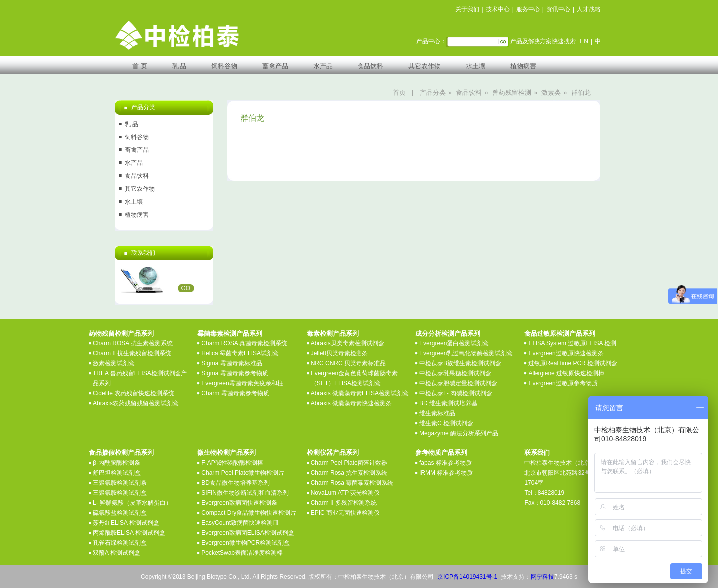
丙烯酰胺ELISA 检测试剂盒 (129, 533)
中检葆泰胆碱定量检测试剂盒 (458, 383)
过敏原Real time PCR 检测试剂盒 (573, 363)
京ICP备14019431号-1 (467, 577)
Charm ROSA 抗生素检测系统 (133, 343)
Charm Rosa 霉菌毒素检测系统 (352, 483)
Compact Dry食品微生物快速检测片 (249, 513)
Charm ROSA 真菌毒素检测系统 (244, 343)
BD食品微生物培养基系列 (236, 483)
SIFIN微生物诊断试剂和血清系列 (245, 493)
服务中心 (528, 9)
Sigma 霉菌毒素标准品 (232, 363)
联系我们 (537, 453)
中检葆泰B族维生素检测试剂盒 (460, 363)
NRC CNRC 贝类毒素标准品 (348, 363)
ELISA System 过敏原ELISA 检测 (572, 343)
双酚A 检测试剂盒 (116, 553)
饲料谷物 (224, 66)
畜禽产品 (275, 66)
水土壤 (475, 66)
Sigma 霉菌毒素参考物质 (235, 373)
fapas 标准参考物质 (446, 463)
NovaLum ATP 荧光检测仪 (346, 493)
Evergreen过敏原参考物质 (563, 383)
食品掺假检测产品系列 (121, 453)
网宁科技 (542, 577)
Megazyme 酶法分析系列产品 (459, 433)
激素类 (551, 92)
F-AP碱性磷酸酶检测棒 (232, 463)
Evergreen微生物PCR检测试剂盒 (246, 543)
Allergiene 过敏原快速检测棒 (566, 373)
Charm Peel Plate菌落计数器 (349, 463)
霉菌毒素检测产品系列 (230, 334)
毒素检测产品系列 (333, 334)
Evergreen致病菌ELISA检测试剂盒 (248, 533)
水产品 (323, 66)
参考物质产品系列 (441, 453)
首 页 (140, 66)
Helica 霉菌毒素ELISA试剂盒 (240, 353)
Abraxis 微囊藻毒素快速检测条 (351, 403)
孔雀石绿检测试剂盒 (120, 543)
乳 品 (179, 66)
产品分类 (433, 92)
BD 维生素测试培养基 (448, 403)
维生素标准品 (437, 413)
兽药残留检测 (512, 92)
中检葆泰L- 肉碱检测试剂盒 (456, 393)
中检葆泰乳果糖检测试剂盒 (455, 373)
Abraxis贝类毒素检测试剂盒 (348, 343)
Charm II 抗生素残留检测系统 (132, 353)
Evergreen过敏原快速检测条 (566, 353)
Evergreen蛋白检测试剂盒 (454, 343)
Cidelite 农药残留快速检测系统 (133, 393)
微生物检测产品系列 (227, 453)
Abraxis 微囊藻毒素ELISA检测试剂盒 (360, 393)
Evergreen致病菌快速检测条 (239, 503)
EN (584, 41)
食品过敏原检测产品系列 (560, 334)
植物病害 (523, 66)
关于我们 (467, 9)
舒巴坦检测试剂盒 (117, 473)
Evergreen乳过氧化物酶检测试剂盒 (466, 353)
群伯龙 (581, 92)
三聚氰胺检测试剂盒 (120, 493)
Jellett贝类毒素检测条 (339, 353)
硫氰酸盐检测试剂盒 (120, 513)
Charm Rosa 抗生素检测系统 (349, 473)
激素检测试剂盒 (114, 363)
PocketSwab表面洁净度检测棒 (242, 553)
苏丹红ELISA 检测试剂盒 (126, 523)
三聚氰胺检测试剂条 (120, 483)
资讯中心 (558, 9)
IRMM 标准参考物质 (446, 473)
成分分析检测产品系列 (448, 334)
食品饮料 (370, 66)
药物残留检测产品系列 (121, 334)
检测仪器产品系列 (333, 453)
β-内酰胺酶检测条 (116, 463)
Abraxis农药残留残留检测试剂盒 (136, 403)
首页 (399, 92)
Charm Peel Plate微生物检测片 (243, 473)
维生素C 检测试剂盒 (446, 423)
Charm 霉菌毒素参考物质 (235, 393)
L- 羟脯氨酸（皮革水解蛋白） (132, 503)
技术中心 (498, 9)
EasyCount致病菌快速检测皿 (240, 523)
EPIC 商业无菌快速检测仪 (345, 513)
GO (186, 288)
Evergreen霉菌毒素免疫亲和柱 (242, 383)
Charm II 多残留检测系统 (344, 503)
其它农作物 (425, 66)
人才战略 (589, 9)
